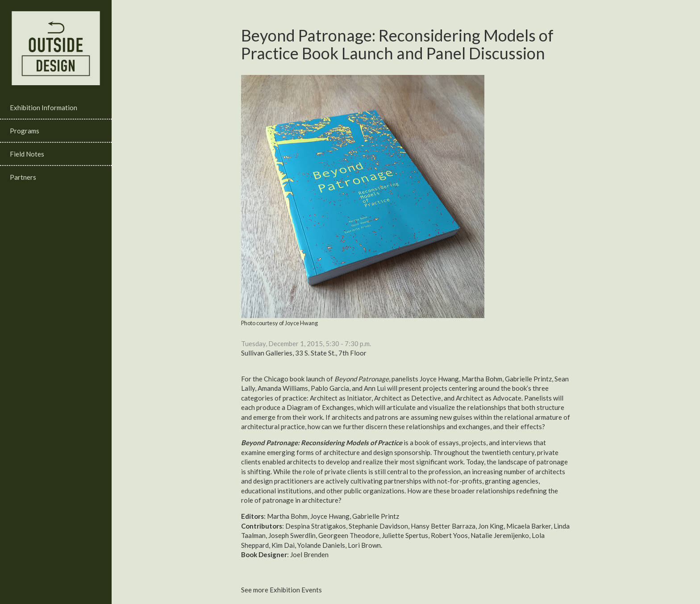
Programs (25, 131)
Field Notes (27, 154)
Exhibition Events (296, 590)
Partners (23, 177)
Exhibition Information (44, 108)
